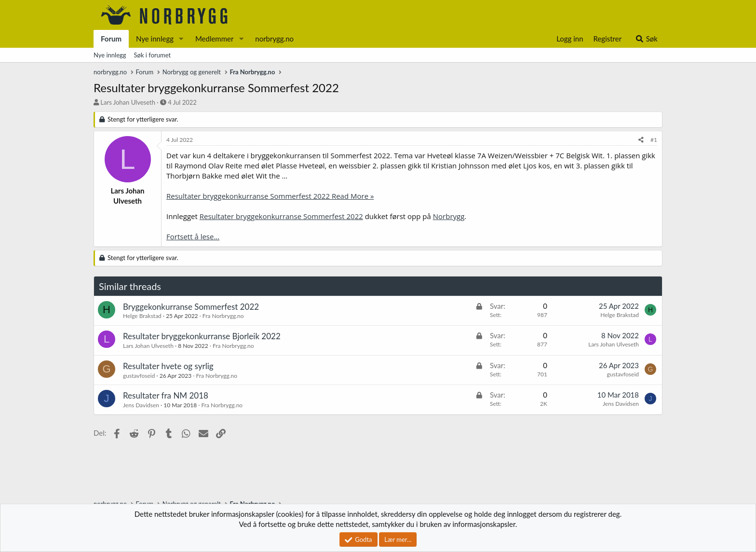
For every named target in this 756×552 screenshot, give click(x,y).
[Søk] (646, 39)
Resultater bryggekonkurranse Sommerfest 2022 (281, 216)
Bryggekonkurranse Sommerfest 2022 (191, 307)
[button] (181, 39)
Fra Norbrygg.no (223, 316)
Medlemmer (215, 39)
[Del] (641, 140)
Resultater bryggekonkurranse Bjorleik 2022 (202, 336)
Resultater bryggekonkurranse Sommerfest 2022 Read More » (270, 196)
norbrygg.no (274, 39)
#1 (654, 140)
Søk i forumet (153, 55)
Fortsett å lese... (193, 236)
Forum (111, 39)
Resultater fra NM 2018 (166, 395)
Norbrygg (449, 216)
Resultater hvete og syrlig (168, 366)
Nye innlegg (155, 39)
